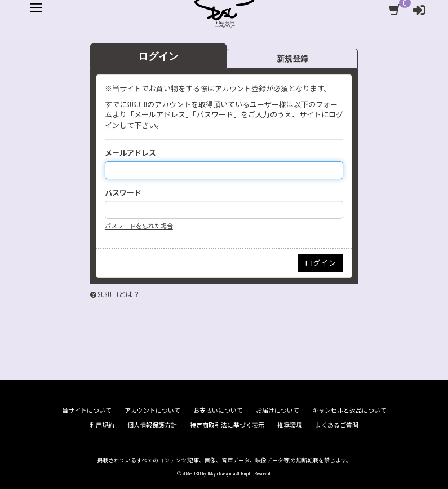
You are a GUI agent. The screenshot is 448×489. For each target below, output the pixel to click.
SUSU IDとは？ (119, 313)
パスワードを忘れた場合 (139, 245)
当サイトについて (87, 410)
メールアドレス (130, 171)
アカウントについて (152, 410)
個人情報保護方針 (152, 425)
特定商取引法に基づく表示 (227, 425)
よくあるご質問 (337, 425)
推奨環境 (290, 425)
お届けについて (278, 410)
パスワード (123, 212)
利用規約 (102, 425)
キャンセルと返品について (349, 410)
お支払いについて (218, 410)
